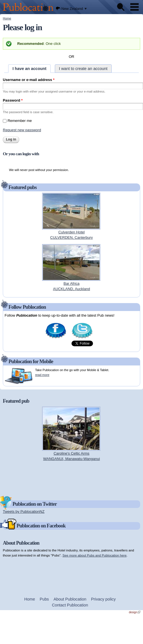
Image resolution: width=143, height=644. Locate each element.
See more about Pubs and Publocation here (95, 555)
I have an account (29, 69)
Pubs (44, 599)
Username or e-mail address (29, 80)
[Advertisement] (71, 478)
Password (13, 100)
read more (42, 375)
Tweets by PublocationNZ (24, 512)
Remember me (20, 121)
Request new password (22, 130)
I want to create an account (83, 69)
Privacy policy (103, 599)
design (135, 612)
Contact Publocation (70, 605)
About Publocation (70, 599)
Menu (135, 7)
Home (7, 18)
